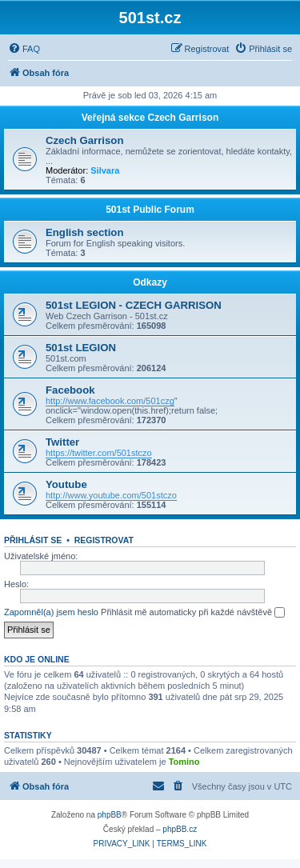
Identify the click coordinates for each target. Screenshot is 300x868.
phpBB (110, 815)
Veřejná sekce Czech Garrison (150, 118)
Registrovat (104, 540)
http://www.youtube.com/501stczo (111, 495)
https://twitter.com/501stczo (99, 453)
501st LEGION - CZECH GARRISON (134, 305)
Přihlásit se (33, 540)
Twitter (62, 442)
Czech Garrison (84, 140)
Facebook (70, 390)
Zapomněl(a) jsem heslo (51, 612)
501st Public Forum (150, 210)
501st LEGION (81, 348)
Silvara (105, 170)
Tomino (184, 762)
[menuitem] (24, 49)
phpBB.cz (180, 829)
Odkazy (150, 282)
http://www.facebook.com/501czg (110, 401)
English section (84, 232)
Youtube (66, 484)
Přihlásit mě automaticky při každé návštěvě (193, 613)
